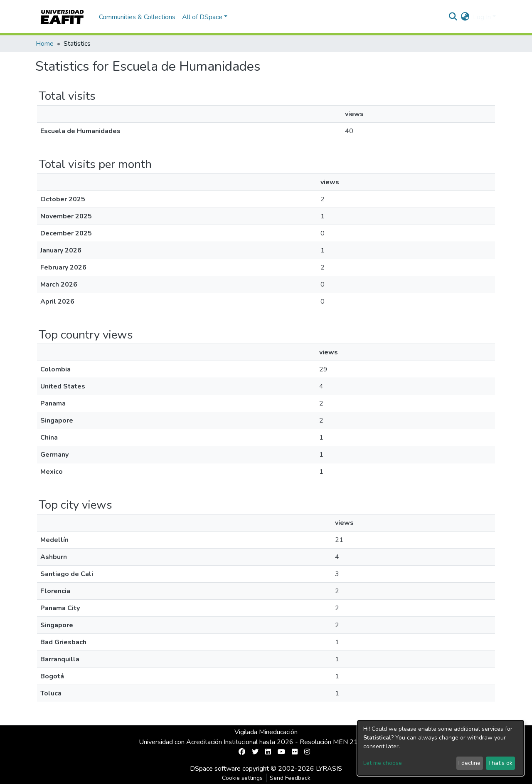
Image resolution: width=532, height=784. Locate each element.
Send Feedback (290, 778)
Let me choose (383, 763)
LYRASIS (329, 769)
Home (45, 44)
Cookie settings (242, 778)
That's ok (500, 763)
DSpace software (215, 769)
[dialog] (441, 748)
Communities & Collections (137, 17)
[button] (465, 17)
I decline (469, 763)
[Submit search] (453, 17)
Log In (482, 17)
